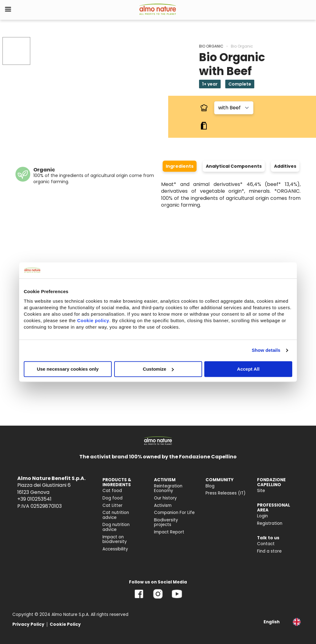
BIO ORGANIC (211, 46)
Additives (285, 166)
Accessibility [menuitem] (115, 549)
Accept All (248, 369)
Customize (158, 369)
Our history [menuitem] (165, 498)
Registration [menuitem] (270, 523)
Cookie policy (93, 320)
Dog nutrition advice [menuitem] (116, 527)
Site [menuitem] (261, 491)
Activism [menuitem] (163, 505)
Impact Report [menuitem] (169, 532)
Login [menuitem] (262, 516)
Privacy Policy (28, 624)
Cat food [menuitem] (112, 491)
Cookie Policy (65, 624)
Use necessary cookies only (68, 369)
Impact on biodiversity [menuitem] (115, 539)
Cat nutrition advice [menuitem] (116, 515)
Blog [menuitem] (210, 486)
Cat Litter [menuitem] (112, 505)
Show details (266, 350)
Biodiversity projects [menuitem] (166, 522)
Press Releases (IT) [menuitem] (226, 493)
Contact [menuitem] (266, 544)
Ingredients (180, 166)
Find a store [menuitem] (269, 551)
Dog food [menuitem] (112, 498)
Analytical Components (234, 166)
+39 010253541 (34, 499)
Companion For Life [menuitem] (174, 513)
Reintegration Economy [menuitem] (168, 488)
